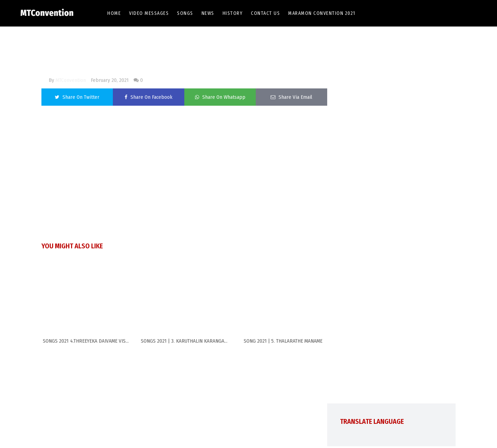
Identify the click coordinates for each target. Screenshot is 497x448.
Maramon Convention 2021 (322, 13)
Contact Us (265, 13)
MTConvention (71, 80)
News (208, 13)
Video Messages (149, 13)
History (233, 13)
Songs (185, 13)
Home (114, 13)
